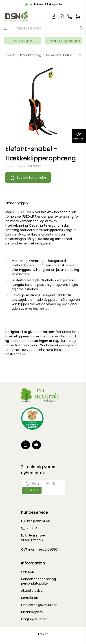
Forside (43, 634)
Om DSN (28, 572)
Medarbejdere (32, 612)
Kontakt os (29, 598)
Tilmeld (32, 490)
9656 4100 (34, 528)
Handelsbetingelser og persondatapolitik (39, 581)
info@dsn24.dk (38, 521)
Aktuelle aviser (22, 41)
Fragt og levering (34, 619)
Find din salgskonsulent (64, 41)
